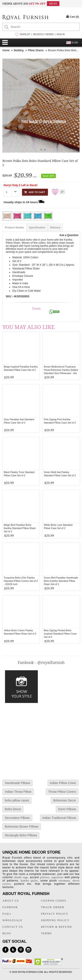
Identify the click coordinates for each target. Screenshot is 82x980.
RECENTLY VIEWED (43, 34)
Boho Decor (13, 809)
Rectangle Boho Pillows (21, 835)
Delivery (55, 228)
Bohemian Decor (65, 800)
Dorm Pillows (67, 809)
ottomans (64, 881)
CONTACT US (13, 927)
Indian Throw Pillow (18, 792)
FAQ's (7, 914)
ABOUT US (11, 901)
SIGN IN (60, 34)
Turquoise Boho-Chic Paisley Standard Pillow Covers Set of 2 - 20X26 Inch (21, 581)
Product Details (14, 228)
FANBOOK (10, 907)
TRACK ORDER (53, 907)
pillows (45, 877)
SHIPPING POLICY (55, 920)
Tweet (36, 309)
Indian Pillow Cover (63, 783)
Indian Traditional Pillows (59, 818)
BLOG (7, 933)
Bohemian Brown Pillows (22, 827)
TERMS (47, 933)
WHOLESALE (12, 920)
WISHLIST (25, 34)
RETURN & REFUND (57, 927)
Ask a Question (69, 235)
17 (62, 192)
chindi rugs (21, 877)
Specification (37, 228)
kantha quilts (29, 881)
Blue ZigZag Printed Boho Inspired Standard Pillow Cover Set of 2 (60, 634)
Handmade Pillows (17, 783)
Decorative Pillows (17, 818)
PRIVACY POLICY (55, 914)
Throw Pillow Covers (62, 792)
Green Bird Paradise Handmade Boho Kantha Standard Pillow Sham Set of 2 (61, 581)
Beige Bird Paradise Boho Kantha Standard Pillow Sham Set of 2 (20, 528)
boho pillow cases (17, 800)
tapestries (57, 877)
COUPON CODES (54, 901)
